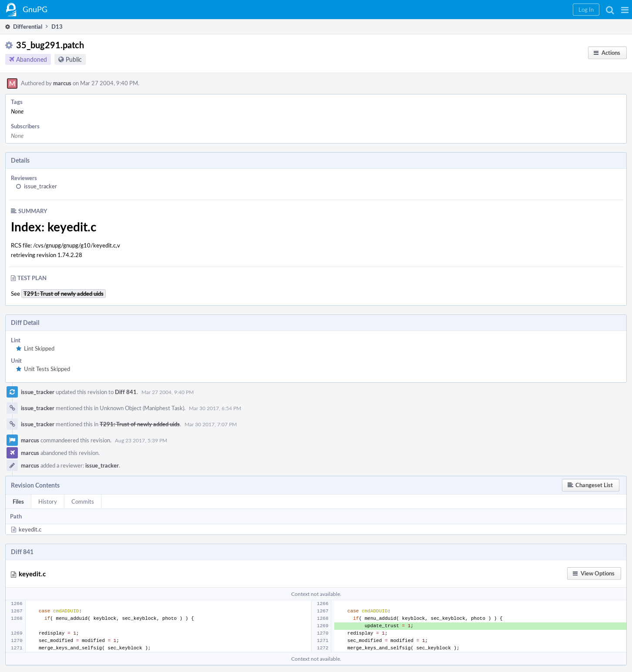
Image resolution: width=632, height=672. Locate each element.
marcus (62, 83)
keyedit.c (30, 529)
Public (74, 59)
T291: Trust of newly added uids (140, 424)
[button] (625, 10)
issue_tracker (40, 186)
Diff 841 (126, 392)
